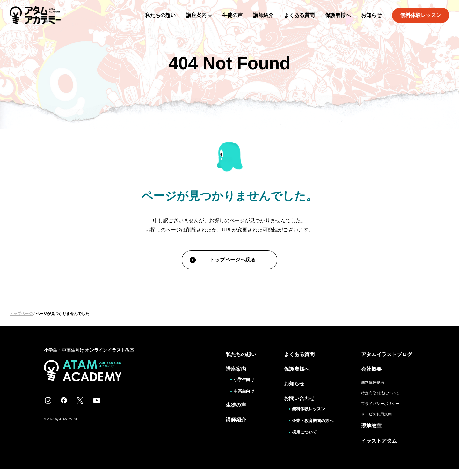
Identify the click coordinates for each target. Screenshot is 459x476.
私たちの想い (160, 15)
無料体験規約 (373, 382)
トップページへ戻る (223, 260)
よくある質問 (299, 15)
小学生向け (242, 379)
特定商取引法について (380, 393)
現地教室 (371, 425)
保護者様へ (338, 15)
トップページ (21, 314)
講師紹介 (263, 15)
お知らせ (371, 15)
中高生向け (242, 391)
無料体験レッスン (421, 15)
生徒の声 (232, 15)
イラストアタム (379, 440)
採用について (302, 431)
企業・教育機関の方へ (311, 420)
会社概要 (371, 369)
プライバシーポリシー (380, 403)
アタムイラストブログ (387, 354)
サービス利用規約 (376, 414)
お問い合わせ (296, 398)
